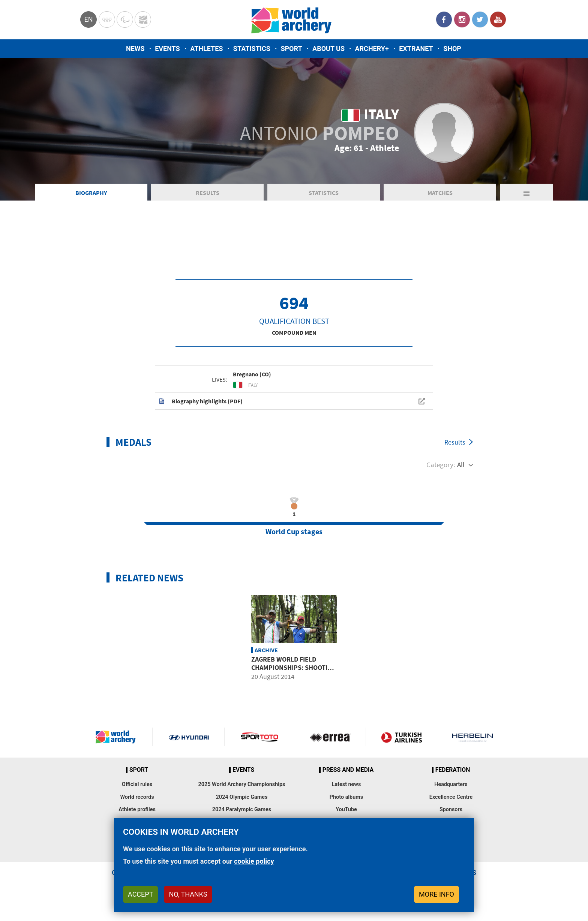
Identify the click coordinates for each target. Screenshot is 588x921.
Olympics (107, 19)
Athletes (206, 49)
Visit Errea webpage (330, 737)
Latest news (346, 784)
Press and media (348, 770)
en (88, 19)
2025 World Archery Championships (242, 784)
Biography (91, 193)
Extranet (416, 49)
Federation (453, 770)
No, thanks (188, 894)
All (461, 464)
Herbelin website (473, 737)
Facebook (444, 19)
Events (167, 49)
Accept (140, 894)
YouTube (498, 19)
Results (208, 193)
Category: (441, 464)
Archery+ (372, 49)
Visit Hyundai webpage (189, 737)
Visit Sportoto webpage (260, 737)
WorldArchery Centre (143, 19)
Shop (452, 49)
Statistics (252, 49)
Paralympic (125, 19)
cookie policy (254, 861)
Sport (291, 49)
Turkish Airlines (401, 737)
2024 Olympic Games (242, 797)
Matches (440, 193)
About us (328, 49)
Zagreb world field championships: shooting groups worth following (294, 667)
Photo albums (346, 797)
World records (137, 797)
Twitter (480, 19)
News (135, 49)
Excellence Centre (451, 797)
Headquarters (451, 784)
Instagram (462, 19)
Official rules (137, 784)
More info (436, 894)
